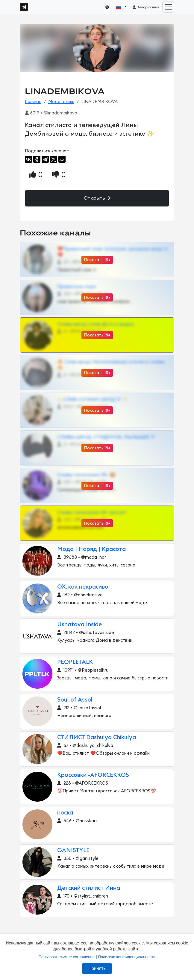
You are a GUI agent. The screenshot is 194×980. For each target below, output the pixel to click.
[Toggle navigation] (168, 7)
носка (65, 813)
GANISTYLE (73, 850)
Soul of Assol (75, 700)
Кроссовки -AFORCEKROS (93, 775)
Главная (33, 102)
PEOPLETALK (75, 662)
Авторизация (146, 7)
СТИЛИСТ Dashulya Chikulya (97, 738)
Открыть (97, 198)
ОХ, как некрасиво (83, 587)
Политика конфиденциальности (127, 957)
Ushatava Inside (79, 625)
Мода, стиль (61, 102)
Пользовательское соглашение (67, 957)
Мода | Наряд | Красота (91, 549)
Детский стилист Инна (89, 888)
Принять (97, 968)
